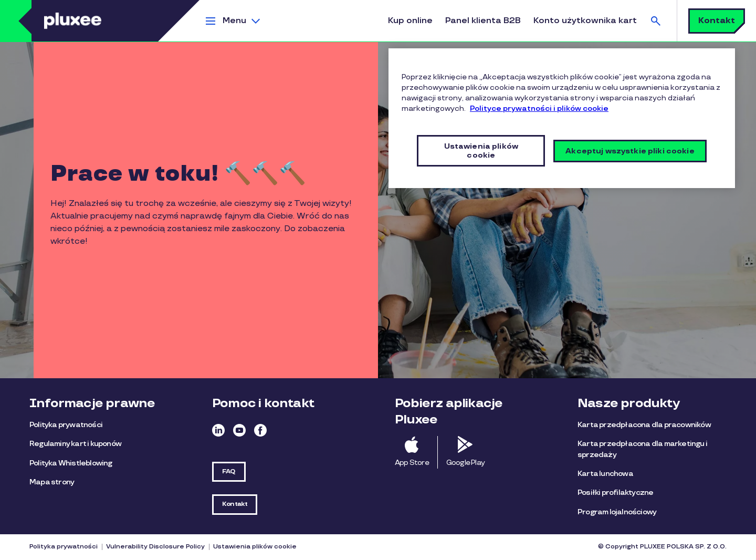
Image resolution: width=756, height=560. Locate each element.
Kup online (410, 21)
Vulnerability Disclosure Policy (155, 547)
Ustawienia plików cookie (255, 547)
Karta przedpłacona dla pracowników (644, 425)
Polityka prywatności (66, 425)
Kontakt (717, 21)
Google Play (465, 463)
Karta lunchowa (605, 474)
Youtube (239, 430)
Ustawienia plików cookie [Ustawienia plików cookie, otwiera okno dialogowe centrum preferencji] (481, 151)
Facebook (260, 430)
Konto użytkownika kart (585, 21)
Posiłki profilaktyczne (615, 492)
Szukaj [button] (656, 21)
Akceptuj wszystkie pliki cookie (630, 151)
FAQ (229, 471)
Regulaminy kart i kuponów (75, 444)
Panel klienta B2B (483, 21)
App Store (412, 463)
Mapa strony (52, 482)
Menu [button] (234, 21)
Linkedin (218, 430)
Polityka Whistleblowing (71, 463)
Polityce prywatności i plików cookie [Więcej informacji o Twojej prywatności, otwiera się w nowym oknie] (539, 108)
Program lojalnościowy (617, 512)
